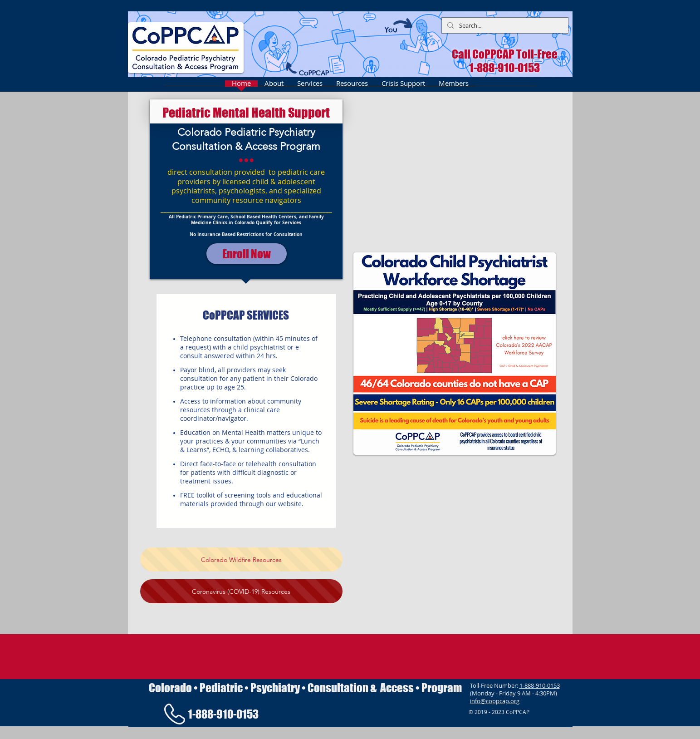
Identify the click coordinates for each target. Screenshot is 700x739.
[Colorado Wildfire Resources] (241, 559)
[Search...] (504, 25)
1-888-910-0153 (540, 685)
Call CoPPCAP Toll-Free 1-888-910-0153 (505, 61)
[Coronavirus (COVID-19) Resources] (241, 591)
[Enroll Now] (247, 254)
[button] (455, 172)
